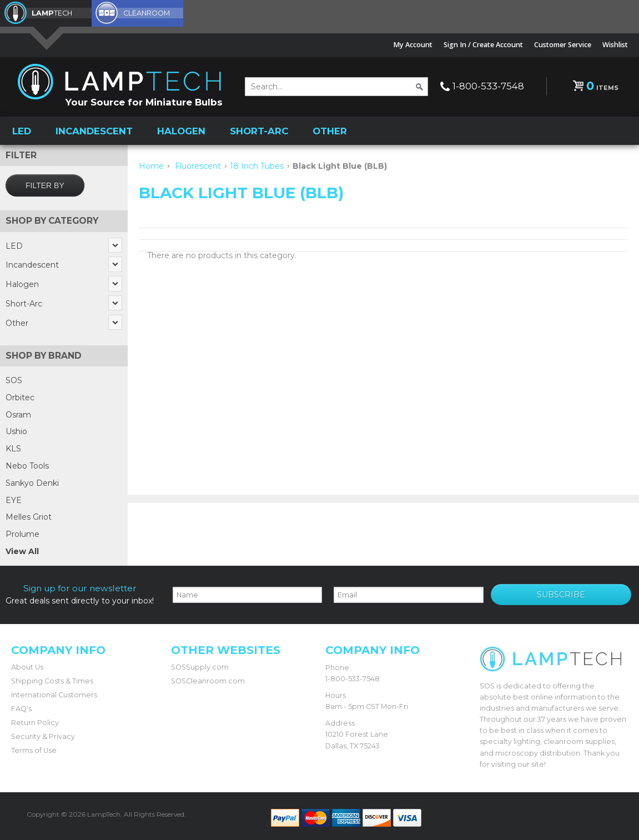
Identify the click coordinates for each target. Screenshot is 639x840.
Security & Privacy (43, 736)
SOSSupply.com (200, 667)
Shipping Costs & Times (52, 681)
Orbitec (20, 398)
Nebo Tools (27, 466)
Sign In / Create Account (483, 45)
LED (22, 131)
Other (330, 131)
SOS (14, 380)
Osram (18, 415)
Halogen (181, 131)
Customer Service (563, 45)
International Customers (54, 695)
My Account (413, 45)
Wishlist (615, 45)
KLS (13, 449)
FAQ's (21, 709)
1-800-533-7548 (488, 86)
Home (151, 166)
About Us (27, 667)
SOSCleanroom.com (208, 681)
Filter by (45, 185)
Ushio (16, 431)
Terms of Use (34, 750)
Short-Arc (259, 131)
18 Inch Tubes (257, 166)
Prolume (22, 534)
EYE (14, 500)
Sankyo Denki (32, 483)
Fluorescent (198, 166)
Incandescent (94, 131)
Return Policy (35, 723)
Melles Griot (29, 517)
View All (22, 551)
